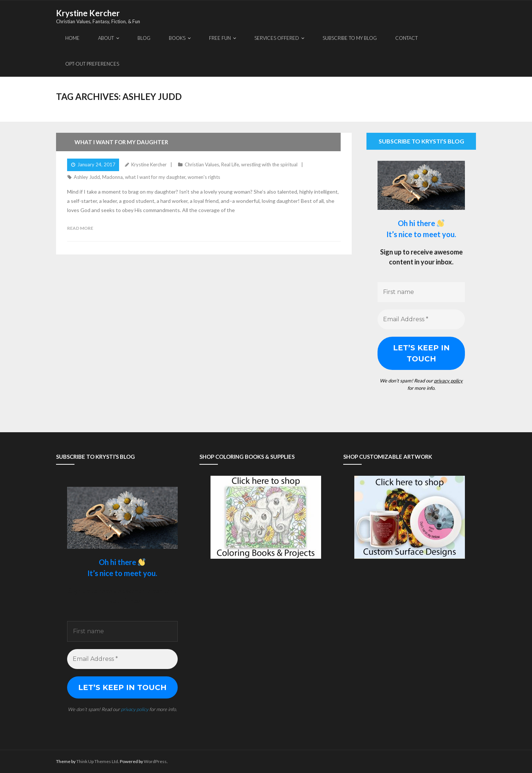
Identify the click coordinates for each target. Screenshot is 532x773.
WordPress (155, 761)
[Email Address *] (421, 319)
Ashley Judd (87, 177)
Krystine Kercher (149, 164)
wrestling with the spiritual (269, 164)
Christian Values (202, 164)
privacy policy (448, 381)
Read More (80, 228)
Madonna (112, 177)
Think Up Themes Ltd (97, 761)
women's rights (204, 177)
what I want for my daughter (155, 177)
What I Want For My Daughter (121, 142)
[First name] (421, 292)
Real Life (230, 164)
